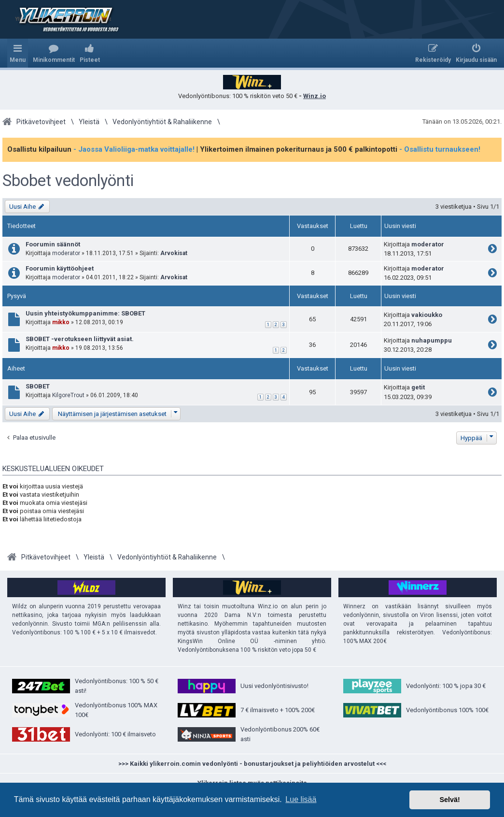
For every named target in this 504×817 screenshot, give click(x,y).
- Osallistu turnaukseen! (440, 149)
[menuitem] (54, 53)
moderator (66, 253)
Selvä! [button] (449, 800)
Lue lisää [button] (301, 799)
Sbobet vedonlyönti (68, 181)
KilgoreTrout (68, 395)
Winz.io (315, 96)
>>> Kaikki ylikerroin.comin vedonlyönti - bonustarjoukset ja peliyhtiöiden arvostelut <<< (252, 764)
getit (418, 387)
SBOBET (38, 386)
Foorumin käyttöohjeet (60, 268)
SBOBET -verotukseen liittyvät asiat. (80, 339)
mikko (61, 322)
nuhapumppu (432, 340)
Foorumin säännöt (53, 244)
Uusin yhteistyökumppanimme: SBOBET (85, 313)
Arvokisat (174, 253)
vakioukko (427, 315)
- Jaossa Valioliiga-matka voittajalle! (134, 149)
